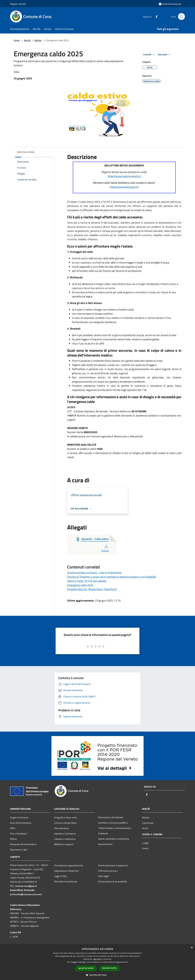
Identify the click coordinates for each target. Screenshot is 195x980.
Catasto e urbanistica (65, 839)
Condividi (149, 55)
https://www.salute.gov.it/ (124, 187)
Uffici (13, 828)
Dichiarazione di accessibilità (113, 881)
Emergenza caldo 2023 (80, 585)
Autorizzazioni (105, 844)
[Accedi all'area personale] (170, 4)
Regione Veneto (18, 4)
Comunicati (148, 823)
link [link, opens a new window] (126, 962)
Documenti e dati (19, 850)
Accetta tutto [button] (86, 968)
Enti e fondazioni (19, 834)
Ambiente (103, 833)
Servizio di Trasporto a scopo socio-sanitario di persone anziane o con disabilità (111, 577)
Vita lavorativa (61, 828)
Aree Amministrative (21, 823)
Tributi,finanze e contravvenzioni (115, 828)
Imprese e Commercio (65, 834)
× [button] (192, 948)
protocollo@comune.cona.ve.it (26, 894)
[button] (97, 975)
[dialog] (97, 962)
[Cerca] (181, 17)
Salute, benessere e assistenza (114, 839)
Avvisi (145, 828)
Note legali (104, 876)
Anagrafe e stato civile (65, 817)
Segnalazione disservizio (66, 871)
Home (17, 40)
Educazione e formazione (111, 817)
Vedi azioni (164, 55)
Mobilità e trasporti (64, 844)
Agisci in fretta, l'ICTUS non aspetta (87, 581)
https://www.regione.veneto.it (124, 176)
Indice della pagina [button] (26, 152)
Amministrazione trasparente (113, 865)
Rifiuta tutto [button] (109, 968)
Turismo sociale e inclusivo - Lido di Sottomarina (94, 573)
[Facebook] (155, 16)
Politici (14, 839)
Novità (27, 40)
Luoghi (146, 843)
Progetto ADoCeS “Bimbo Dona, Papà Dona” (92, 589)
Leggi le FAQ (60, 876)
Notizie (38, 40)
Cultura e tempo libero (65, 823)
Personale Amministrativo (23, 844)
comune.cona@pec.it (26, 886)
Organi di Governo (19, 817)
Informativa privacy (108, 871)
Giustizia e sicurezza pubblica (113, 823)
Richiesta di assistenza (66, 881)
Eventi (145, 848)
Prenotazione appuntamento (69, 865)
